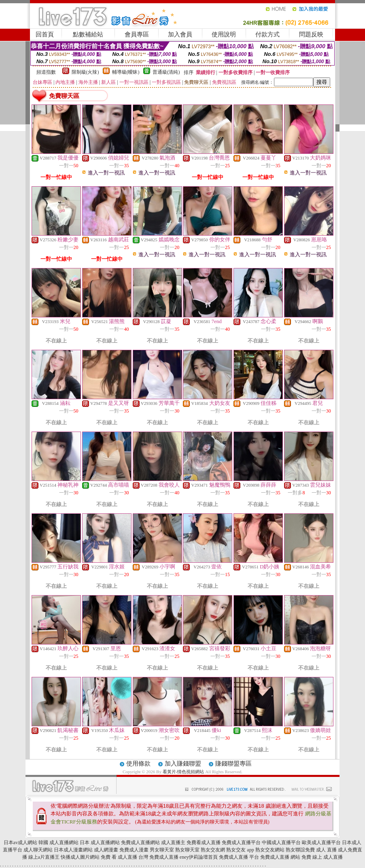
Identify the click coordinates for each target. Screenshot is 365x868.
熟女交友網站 (270, 850)
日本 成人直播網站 (100, 842)
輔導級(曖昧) (126, 72)
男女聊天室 (162, 850)
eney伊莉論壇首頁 (199, 857)
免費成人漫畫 (134, 850)
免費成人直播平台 (241, 842)
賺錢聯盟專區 (233, 764)
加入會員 (180, 34)
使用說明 (224, 34)
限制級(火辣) (85, 72)
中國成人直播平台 (281, 842)
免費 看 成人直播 (119, 857)
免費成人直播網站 (140, 842)
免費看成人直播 (204, 842)
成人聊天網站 (38, 850)
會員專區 (137, 34)
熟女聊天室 (187, 850)
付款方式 (267, 34)
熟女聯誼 (295, 850)
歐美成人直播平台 (321, 842)
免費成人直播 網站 (280, 857)
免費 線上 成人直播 (322, 857)
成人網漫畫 (106, 850)
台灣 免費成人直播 (158, 857)
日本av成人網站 (20, 842)
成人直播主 (173, 842)
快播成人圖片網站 (80, 857)
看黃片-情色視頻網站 (184, 772)
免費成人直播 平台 (239, 857)
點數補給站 (88, 34)
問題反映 (311, 34)
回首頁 (45, 34)
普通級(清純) (166, 72)
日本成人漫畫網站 (73, 850)
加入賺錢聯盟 (183, 764)
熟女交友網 (213, 850)
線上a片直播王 (44, 857)
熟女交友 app (240, 850)
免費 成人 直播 (321, 850)
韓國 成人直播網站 (58, 842)
